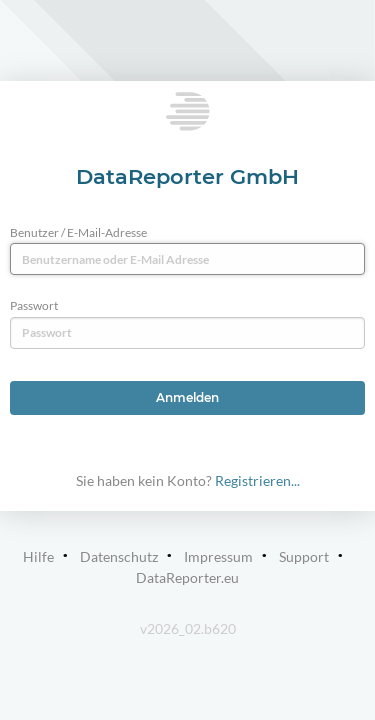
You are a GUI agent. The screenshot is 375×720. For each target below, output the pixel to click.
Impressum (218, 556)
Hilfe (38, 556)
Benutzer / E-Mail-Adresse (78, 232)
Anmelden (187, 397)
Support (304, 556)
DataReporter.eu (187, 577)
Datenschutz (119, 556)
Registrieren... (257, 480)
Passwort (34, 305)
